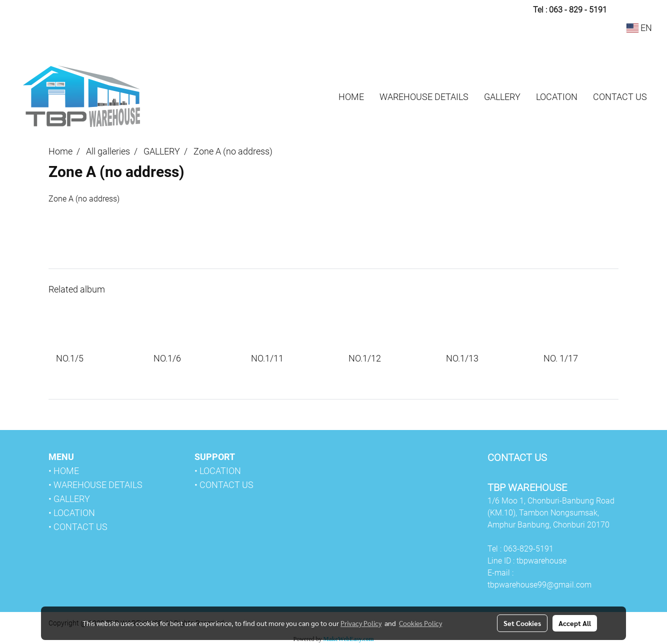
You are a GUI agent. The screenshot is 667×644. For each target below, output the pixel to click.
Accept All (575, 623)
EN (639, 28)
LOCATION (557, 97)
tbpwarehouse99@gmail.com (539, 585)
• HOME (64, 471)
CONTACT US (620, 97)
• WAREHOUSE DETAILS (95, 485)
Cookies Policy (420, 623)
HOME (351, 97)
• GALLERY (69, 499)
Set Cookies (522, 623)
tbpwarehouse (541, 561)
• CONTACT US (78, 527)
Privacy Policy (361, 623)
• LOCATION (72, 513)
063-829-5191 (528, 549)
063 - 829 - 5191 (578, 10)
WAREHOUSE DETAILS (424, 97)
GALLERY (502, 97)
